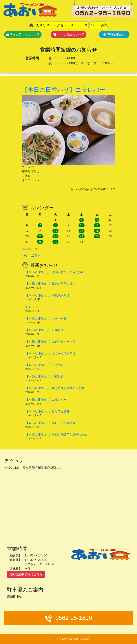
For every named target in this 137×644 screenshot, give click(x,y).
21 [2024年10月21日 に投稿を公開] (40, 236)
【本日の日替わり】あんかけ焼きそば (50, 353)
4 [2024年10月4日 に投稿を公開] (97, 220)
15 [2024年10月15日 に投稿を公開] (56, 231)
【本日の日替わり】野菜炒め (45, 330)
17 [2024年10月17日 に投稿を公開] (82, 231)
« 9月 (25, 256)
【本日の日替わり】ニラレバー (46, 400)
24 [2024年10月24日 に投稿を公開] (82, 236)
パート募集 (99, 25)
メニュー (109, 626)
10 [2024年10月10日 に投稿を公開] (82, 225)
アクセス (60, 25)
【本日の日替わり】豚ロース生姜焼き (50, 423)
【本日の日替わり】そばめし (45, 365)
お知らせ (31, 307)
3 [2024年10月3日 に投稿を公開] (82, 220)
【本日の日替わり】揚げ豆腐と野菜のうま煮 (55, 388)
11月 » (35, 256)
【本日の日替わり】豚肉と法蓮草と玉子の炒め (56, 435)
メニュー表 (79, 25)
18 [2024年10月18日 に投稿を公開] (97, 231)
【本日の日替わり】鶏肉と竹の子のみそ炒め (55, 272)
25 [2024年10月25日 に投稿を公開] (97, 236)
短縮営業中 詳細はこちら (26, 574)
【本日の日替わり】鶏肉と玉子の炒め (50, 284)
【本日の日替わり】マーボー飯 (46, 319)
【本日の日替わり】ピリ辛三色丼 (48, 411)
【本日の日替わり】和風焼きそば (48, 295)
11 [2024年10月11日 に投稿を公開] (97, 225)
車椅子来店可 (114, 34)
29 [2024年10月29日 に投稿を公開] (56, 242)
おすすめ (43, 25)
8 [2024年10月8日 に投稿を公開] (55, 225)
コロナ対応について (68, 34)
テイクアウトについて (23, 34)
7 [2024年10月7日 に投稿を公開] (40, 225)
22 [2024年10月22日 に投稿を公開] (56, 236)
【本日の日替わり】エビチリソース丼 (50, 342)
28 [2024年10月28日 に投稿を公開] (40, 242)
